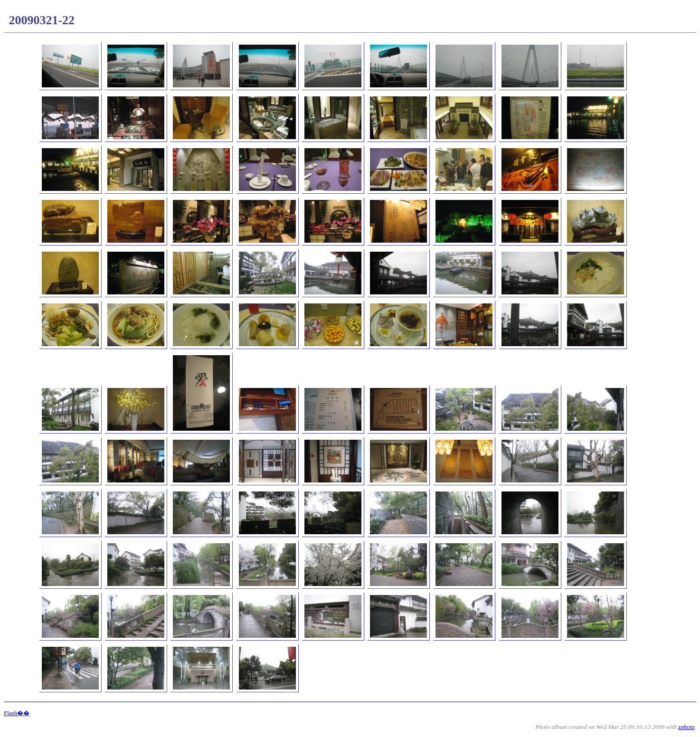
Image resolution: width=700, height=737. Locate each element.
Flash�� (17, 713)
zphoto (686, 727)
